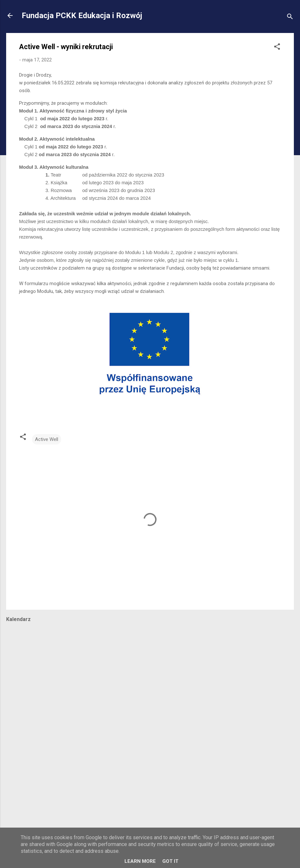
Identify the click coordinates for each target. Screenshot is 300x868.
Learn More (140, 861)
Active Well (47, 439)
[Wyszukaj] (290, 18)
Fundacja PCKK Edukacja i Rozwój (82, 16)
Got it (170, 861)
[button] (277, 48)
